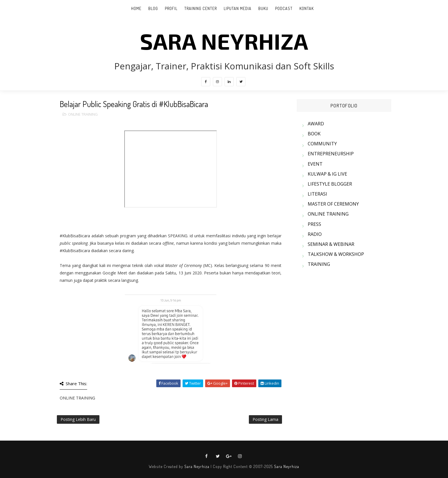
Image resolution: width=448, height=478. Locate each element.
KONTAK (307, 8)
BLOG (153, 8)
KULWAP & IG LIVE (327, 174)
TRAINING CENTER (201, 8)
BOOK (314, 134)
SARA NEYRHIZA (224, 41)
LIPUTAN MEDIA (238, 8)
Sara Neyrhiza (197, 466)
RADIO (315, 234)
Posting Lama (265, 419)
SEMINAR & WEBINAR (331, 244)
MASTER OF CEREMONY (333, 204)
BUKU (263, 8)
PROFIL (171, 8)
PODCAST (284, 8)
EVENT (315, 164)
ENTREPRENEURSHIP (331, 154)
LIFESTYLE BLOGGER (330, 184)
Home (136, 8)
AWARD (316, 124)
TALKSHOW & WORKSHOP (336, 254)
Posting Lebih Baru (78, 419)
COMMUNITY (322, 144)
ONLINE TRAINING (83, 114)
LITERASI (317, 194)
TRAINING (319, 264)
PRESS (314, 224)
